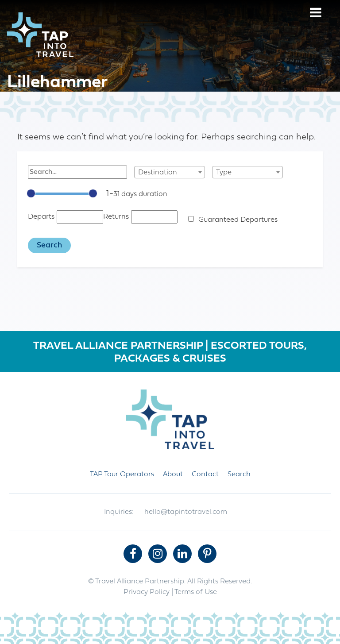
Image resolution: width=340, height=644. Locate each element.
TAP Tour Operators (122, 474)
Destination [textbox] (158, 173)
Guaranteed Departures (238, 220)
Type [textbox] (224, 173)
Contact (205, 474)
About (173, 474)
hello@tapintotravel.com (186, 512)
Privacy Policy (147, 592)
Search (239, 474)
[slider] (31, 193)
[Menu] (316, 14)
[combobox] (170, 172)
